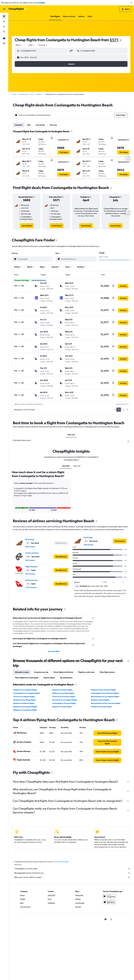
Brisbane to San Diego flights (24, 755)
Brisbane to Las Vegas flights (63, 748)
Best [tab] (29, 125)
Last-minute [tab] (40, 125)
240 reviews (30, 602)
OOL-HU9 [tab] (66, 524)
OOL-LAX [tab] (71, 435)
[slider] (131, 260)
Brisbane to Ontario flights (62, 745)
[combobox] (19, 45)
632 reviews (30, 615)
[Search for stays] (4, 21)
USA (32, 94)
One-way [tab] (53, 125)
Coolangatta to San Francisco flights (105, 748)
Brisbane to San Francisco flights (103, 745)
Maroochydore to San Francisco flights (106, 758)
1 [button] (119, 410)
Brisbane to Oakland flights (24, 758)
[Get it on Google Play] (109, 954)
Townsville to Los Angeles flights (65, 755)
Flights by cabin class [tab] (86, 727)
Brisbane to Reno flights (100, 755)
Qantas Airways (31, 635)
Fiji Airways (30, 594)
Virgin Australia (31, 622)
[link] (27, 226)
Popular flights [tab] (49, 733)
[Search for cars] (4, 26)
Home (14, 94)
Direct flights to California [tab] (63, 727)
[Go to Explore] (4, 31)
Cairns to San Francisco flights (64, 751)
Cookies (42, 3)
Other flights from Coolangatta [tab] (27, 733)
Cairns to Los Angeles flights (24, 751)
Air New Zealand (32, 608)
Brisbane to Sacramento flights (25, 762)
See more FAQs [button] (54, 706)
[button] (131, 3)
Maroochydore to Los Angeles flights (105, 751)
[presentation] (121, 40)
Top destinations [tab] (66, 733)
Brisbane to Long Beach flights (25, 765)
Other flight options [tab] (107, 727)
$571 (114, 40)
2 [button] (123, 410)
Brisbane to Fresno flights (62, 762)
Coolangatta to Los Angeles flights (27, 748)
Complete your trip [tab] (41, 727)
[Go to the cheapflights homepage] (18, 9)
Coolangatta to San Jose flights (64, 758)
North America (23, 94)
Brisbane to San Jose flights (101, 762)
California (39, 94)
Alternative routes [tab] (22, 727)
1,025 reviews (31, 642)
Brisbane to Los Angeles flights (25, 745)
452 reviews (30, 629)
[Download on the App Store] (109, 960)
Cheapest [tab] (19, 125)
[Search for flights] (4, 16)
